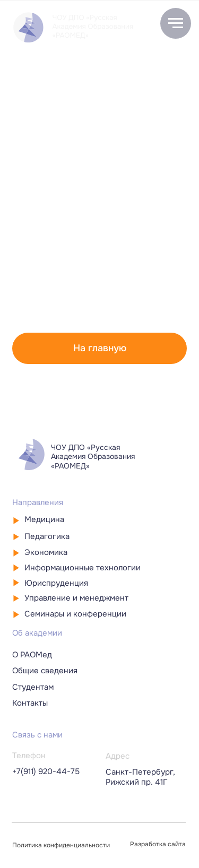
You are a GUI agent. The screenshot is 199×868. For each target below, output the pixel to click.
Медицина (44, 519)
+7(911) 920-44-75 (46, 771)
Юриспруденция (56, 583)
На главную (100, 348)
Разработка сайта (158, 844)
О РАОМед (32, 655)
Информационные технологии (83, 568)
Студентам (33, 687)
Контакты (30, 703)
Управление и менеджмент (76, 598)
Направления (38, 502)
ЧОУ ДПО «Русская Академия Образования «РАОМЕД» (93, 457)
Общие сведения (45, 671)
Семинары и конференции (75, 614)
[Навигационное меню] (176, 23)
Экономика (46, 552)
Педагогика (47, 536)
